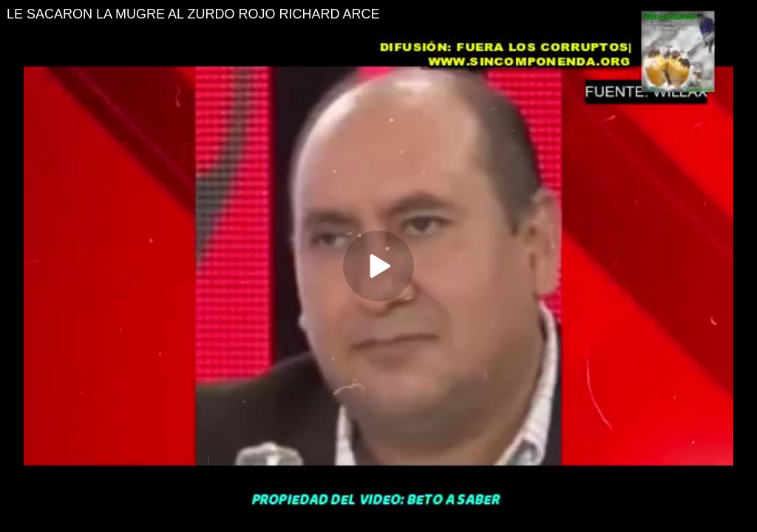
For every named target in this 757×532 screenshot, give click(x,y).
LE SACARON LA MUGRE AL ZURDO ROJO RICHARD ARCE (193, 14)
